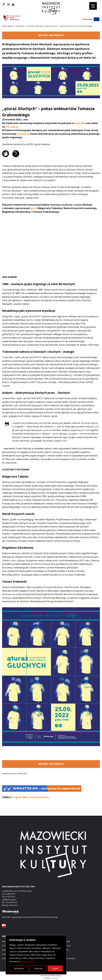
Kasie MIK (80, 123)
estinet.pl (55, 978)
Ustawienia (19, 968)
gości (34, 208)
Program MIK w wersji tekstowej (31, 797)
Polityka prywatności (60, 950)
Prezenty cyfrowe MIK (61, 941)
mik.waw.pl (12, 127)
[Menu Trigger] (93, 6)
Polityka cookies (59, 954)
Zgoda (55, 968)
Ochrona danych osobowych (64, 958)
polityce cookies (27, 961)
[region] (36, 955)
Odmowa (38, 968)
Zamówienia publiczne (61, 946)
